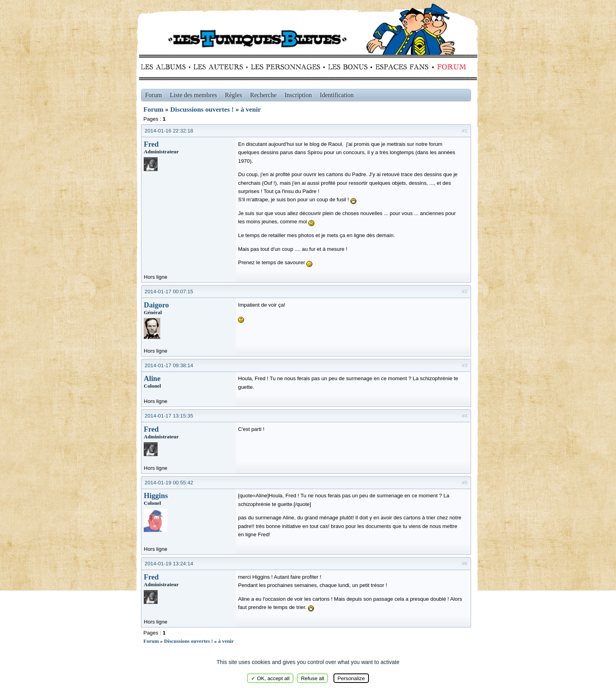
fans (402, 67)
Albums (166, 67)
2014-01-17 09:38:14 (169, 365)
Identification (337, 95)
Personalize (351, 678)
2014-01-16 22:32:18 (169, 131)
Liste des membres (193, 95)
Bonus (347, 67)
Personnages (285, 67)
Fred (151, 144)
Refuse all (313, 678)
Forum (450, 67)
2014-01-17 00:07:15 (169, 292)
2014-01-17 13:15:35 (169, 416)
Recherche (264, 95)
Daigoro (156, 305)
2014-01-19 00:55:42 (169, 483)
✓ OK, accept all (270, 678)
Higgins (156, 496)
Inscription (298, 95)
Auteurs (221, 67)
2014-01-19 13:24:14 (169, 564)
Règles (234, 95)
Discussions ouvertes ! (202, 109)
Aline (152, 378)
